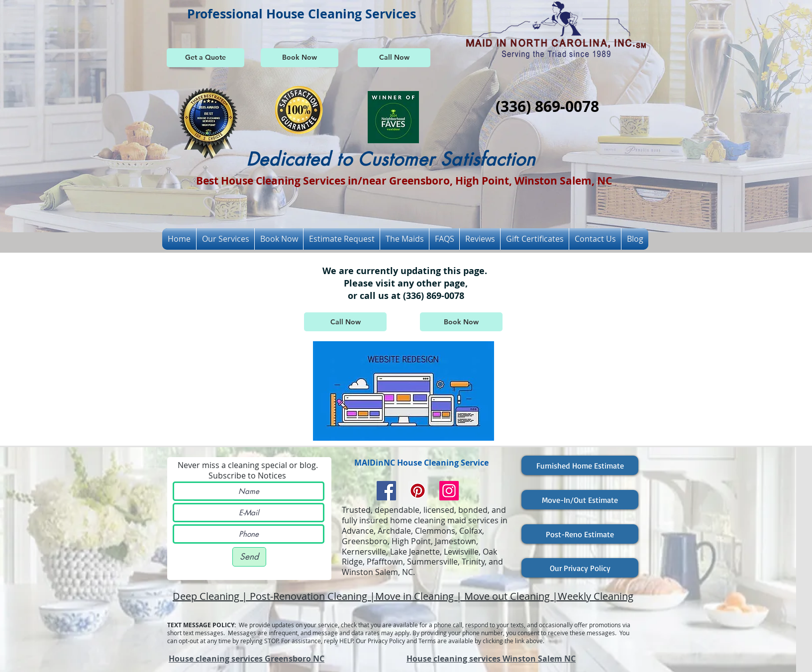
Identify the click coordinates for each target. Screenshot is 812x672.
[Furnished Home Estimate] (580, 465)
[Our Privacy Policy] (580, 568)
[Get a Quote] (205, 58)
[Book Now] (300, 58)
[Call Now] (394, 58)
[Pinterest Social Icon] (418, 491)
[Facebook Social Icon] (386, 491)
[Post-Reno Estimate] (580, 534)
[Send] (249, 557)
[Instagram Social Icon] (449, 491)
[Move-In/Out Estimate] (580, 500)
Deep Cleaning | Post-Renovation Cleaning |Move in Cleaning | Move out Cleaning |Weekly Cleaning (403, 596)
